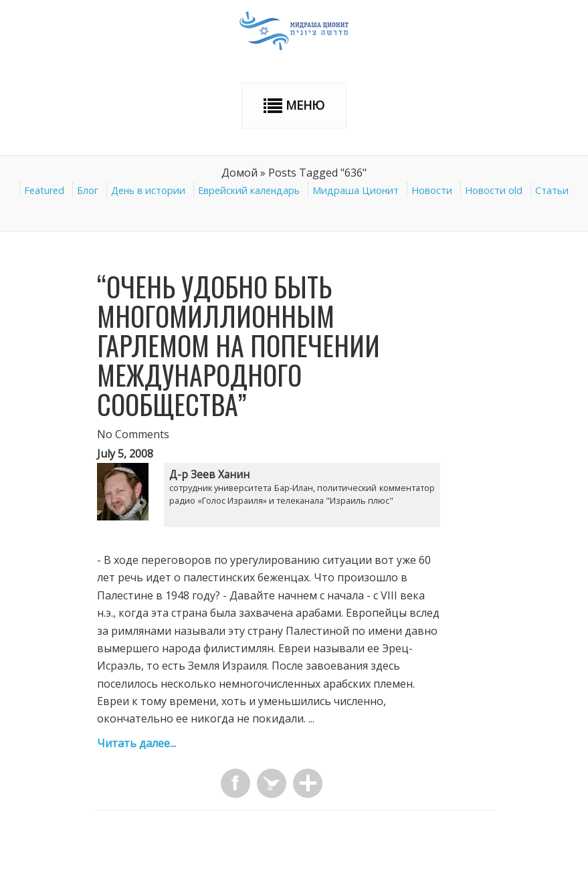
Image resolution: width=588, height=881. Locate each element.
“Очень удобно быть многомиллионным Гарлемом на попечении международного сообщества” (238, 345)
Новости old (494, 190)
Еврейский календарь (249, 190)
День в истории (148, 190)
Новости (432, 190)
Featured (44, 190)
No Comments (133, 434)
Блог (88, 190)
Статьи (552, 190)
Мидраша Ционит (356, 190)
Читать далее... (136, 743)
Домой (239, 173)
